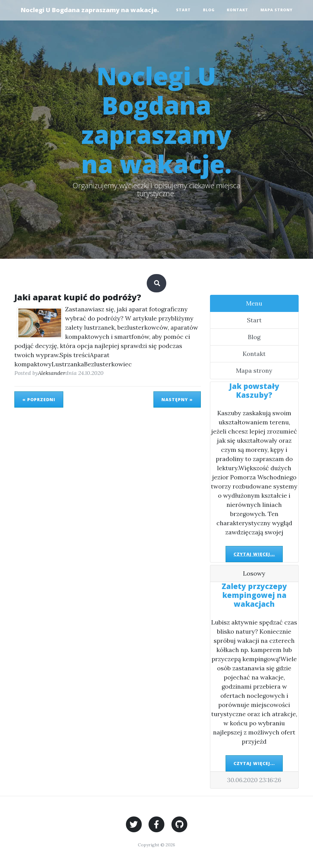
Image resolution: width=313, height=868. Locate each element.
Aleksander (52, 373)
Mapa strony (276, 10)
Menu (254, 303)
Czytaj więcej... (254, 554)
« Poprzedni (39, 399)
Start (183, 10)
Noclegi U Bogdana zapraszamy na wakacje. (90, 10)
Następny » (177, 399)
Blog (209, 10)
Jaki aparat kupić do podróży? (78, 297)
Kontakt (238, 10)
